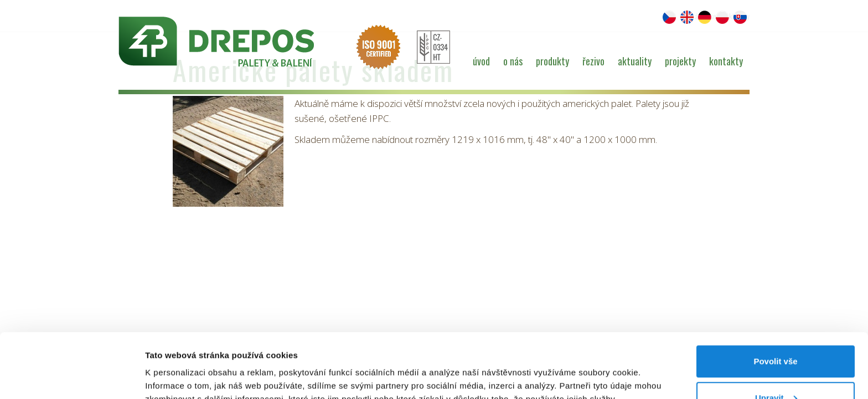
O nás (513, 61)
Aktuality (635, 61)
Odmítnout (776, 369)
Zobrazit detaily (176, 365)
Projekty (680, 61)
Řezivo (593, 61)
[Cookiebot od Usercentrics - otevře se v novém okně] (72, 377)
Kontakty (726, 61)
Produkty (552, 61)
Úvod (481, 61)
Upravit (776, 333)
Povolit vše (775, 297)
